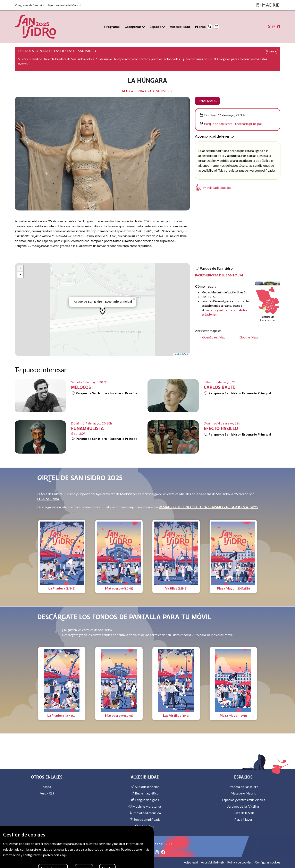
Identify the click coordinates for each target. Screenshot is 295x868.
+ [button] (20, 268)
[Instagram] (157, 852)
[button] (135, 27)
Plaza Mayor (243, 819)
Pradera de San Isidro (243, 787)
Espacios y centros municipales (243, 800)
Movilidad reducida (145, 813)
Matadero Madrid (243, 793)
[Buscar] (210, 27)
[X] (151, 852)
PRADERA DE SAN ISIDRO (156, 91)
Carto (186, 354)
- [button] (20, 274)
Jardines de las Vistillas (243, 806)
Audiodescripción (145, 787)
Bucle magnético (145, 793)
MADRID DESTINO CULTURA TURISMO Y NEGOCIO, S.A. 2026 (60, 862)
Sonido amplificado (145, 819)
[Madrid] (268, 5)
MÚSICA (125, 91)
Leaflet (177, 354)
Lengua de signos (145, 800)
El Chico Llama (48, 499)
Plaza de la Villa (243, 813)
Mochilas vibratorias (145, 806)
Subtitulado (145, 826)
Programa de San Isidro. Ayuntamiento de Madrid (48, 5)
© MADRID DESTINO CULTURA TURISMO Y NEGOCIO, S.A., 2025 (208, 507)
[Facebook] (163, 852)
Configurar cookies (268, 862)
